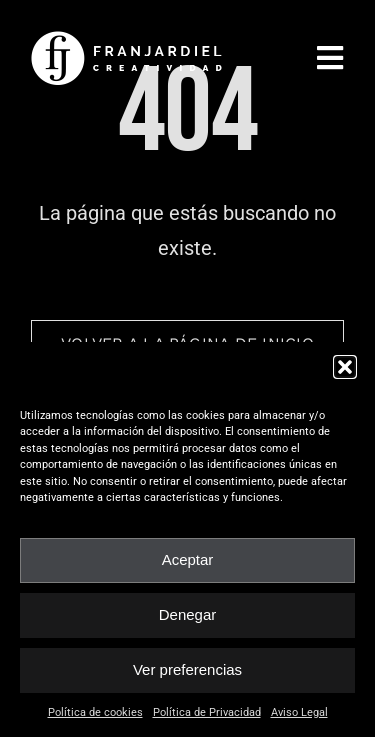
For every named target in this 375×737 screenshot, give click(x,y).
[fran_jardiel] (130, 37)
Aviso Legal (299, 712)
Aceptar (188, 559)
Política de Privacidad (207, 712)
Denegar (188, 614)
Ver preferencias (187, 669)
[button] (345, 367)
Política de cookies (95, 712)
